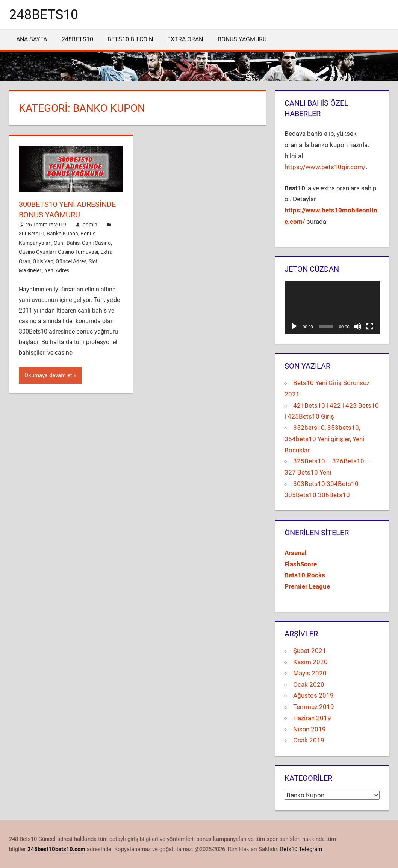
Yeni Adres (57, 270)
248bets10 (44, 15)
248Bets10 (77, 39)
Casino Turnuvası (78, 252)
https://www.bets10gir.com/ (325, 167)
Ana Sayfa (32, 39)
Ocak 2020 (309, 684)
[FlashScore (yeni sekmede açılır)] (301, 564)
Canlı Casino (96, 243)
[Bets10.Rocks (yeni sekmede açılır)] (305, 575)
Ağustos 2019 (313, 695)
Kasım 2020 (310, 662)
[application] (332, 307)
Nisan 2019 (309, 729)
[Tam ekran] (370, 326)
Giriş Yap (43, 261)
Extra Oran (185, 39)
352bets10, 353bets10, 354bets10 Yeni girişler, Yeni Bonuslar (324, 439)
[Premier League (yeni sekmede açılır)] (307, 586)
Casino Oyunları (37, 252)
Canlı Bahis (67, 243)
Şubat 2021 (310, 651)
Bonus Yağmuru (242, 39)
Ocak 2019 (309, 740)
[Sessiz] (358, 326)
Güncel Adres (71, 261)
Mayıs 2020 (310, 673)
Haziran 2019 (312, 718)
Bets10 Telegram (301, 849)
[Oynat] (294, 326)
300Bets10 (32, 234)
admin (90, 225)
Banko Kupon (62, 234)
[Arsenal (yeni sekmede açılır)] (296, 553)
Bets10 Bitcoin (130, 39)
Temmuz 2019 (314, 707)
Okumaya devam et (48, 375)
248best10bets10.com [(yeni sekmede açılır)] (56, 849)
